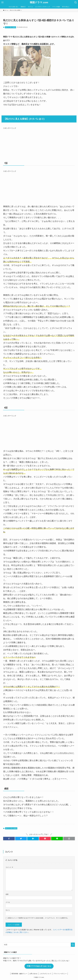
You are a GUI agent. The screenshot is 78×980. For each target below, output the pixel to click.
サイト (8, 910)
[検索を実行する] (73, 945)
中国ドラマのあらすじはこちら (39, 966)
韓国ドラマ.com (39, 2)
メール (8, 902)
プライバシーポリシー (60, 974)
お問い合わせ (33, 974)
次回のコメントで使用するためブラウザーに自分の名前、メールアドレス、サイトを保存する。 (38, 918)
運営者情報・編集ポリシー (19, 974)
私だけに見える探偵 (11, 27)
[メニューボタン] (2, 2)
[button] (9, 839)
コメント (9, 867)
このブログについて (45, 974)
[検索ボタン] (76, 2)
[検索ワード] (39, 945)
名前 (7, 894)
